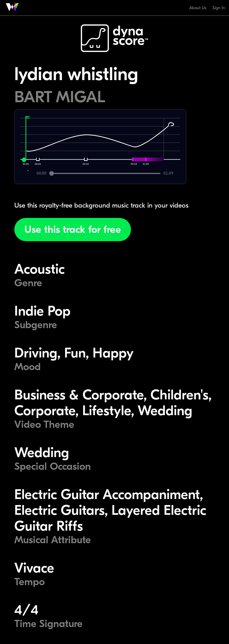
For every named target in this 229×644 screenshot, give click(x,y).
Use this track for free (73, 230)
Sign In (219, 8)
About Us (198, 8)
